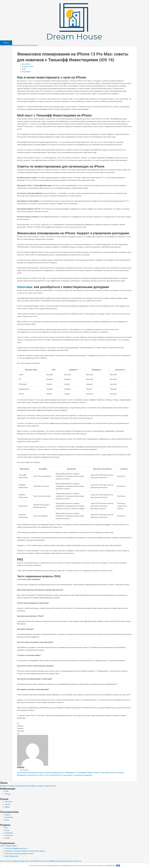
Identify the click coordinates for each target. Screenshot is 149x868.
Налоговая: (26, 287)
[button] (74, 723)
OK (118, 865)
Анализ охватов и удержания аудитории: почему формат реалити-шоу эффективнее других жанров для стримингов (42, 861)
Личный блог (26, 72)
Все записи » (25, 770)
